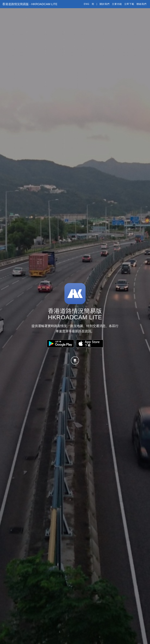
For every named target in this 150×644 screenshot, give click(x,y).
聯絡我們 (142, 6)
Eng (87, 6)
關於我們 (105, 6)
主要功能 (117, 6)
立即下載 (129, 6)
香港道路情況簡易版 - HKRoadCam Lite (32, 6)
